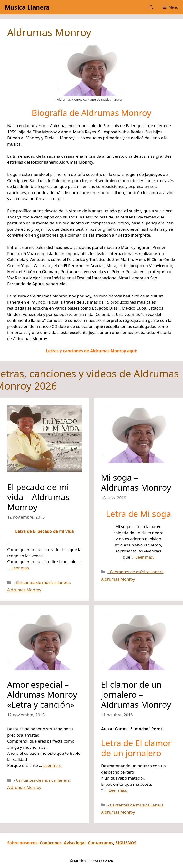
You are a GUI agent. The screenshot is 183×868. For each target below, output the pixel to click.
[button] (151, 7)
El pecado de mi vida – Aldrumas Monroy (38, 497)
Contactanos (101, 843)
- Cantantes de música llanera (42, 582)
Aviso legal (75, 843)
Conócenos (51, 843)
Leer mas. (21, 568)
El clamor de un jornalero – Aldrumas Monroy (136, 694)
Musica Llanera (27, 7)
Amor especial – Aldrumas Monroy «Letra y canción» (42, 694)
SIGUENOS (126, 843)
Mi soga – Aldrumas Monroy (136, 482)
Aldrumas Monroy (24, 590)
